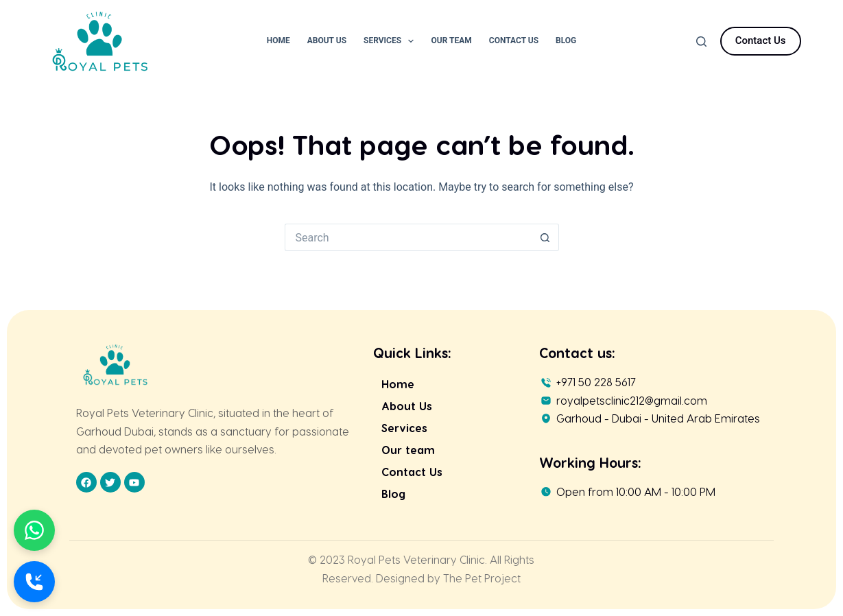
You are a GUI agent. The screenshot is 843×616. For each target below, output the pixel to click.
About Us (327, 40)
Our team (408, 450)
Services (391, 41)
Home (278, 40)
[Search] (701, 42)
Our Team (451, 40)
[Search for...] (408, 237)
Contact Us (514, 40)
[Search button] (545, 237)
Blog (566, 40)
